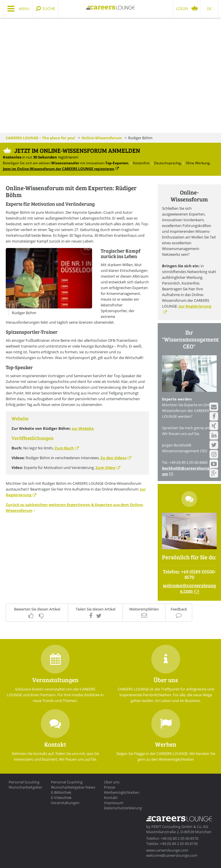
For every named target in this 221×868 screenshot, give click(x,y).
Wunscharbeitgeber (25, 787)
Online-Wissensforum (102, 138)
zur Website (83, 428)
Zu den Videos (113, 458)
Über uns (112, 782)
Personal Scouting (24, 782)
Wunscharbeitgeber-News (73, 787)
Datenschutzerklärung (123, 808)
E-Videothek (61, 798)
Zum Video (105, 468)
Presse (109, 787)
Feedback (179, 609)
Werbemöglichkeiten (122, 792)
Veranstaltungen (65, 803)
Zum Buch (64, 448)
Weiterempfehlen (144, 609)
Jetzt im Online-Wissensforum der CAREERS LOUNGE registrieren (59, 169)
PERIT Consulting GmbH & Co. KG (180, 827)
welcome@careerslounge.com (172, 855)
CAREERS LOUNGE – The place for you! (41, 138)
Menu (24, 9)
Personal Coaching (67, 782)
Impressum (114, 803)
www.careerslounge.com (167, 850)
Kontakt (111, 798)
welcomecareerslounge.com (189, 588)
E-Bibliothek (61, 792)
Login (182, 8)
